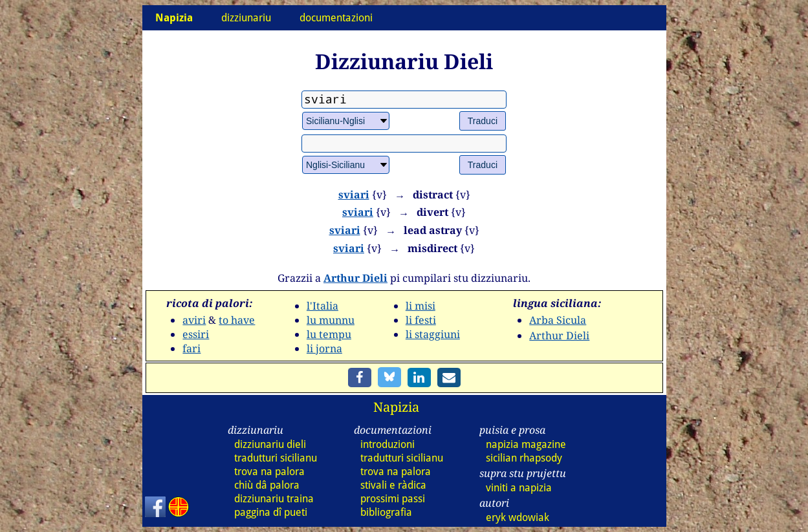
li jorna (324, 348)
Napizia (396, 407)
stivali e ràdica (393, 485)
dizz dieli (270, 444)
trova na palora (269, 472)
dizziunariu (246, 18)
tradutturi (276, 458)
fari (191, 348)
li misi (420, 306)
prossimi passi (393, 499)
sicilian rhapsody (524, 458)
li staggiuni (433, 334)
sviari (354, 195)
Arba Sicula (558, 320)
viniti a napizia (519, 488)
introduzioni (388, 444)
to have (237, 320)
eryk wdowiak (518, 517)
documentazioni (336, 18)
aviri (194, 320)
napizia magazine (526, 444)
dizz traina (274, 499)
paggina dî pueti (271, 512)
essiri (196, 334)
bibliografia (386, 512)
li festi (421, 320)
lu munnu (331, 320)
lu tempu (329, 334)
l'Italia (322, 306)
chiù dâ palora (267, 485)
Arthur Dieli (355, 278)
